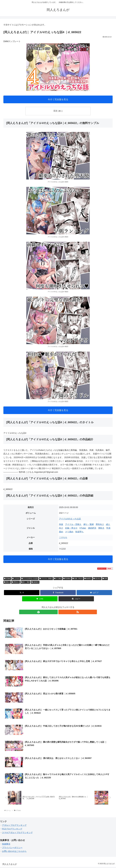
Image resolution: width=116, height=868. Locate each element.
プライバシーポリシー (12, 849)
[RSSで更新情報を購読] (61, 612)
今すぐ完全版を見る (58, 99)
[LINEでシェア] (40, 599)
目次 (56, 111)
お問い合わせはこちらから (14, 852)
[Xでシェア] (22, 593)
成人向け (97, 578)
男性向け (100, 524)
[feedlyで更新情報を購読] (55, 612)
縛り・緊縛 (89, 524)
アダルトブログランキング (14, 826)
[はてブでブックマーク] (94, 593)
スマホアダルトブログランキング (17, 834)
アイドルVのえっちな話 (70, 519)
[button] (76, 599)
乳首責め (67, 578)
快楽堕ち (79, 532)
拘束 (61, 524)
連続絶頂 (92, 528)
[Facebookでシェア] (58, 593)
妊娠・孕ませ (71, 528)
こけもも (63, 537)
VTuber (83, 528)
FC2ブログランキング (12, 830)
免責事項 (6, 845)
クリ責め (69, 532)
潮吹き (101, 528)
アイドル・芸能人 (73, 524)
